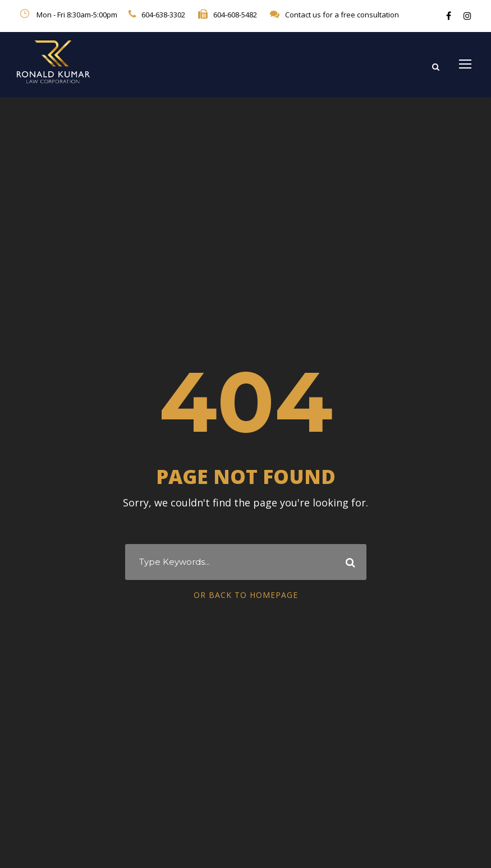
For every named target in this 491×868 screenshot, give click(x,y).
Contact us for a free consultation (342, 15)
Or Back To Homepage (246, 595)
